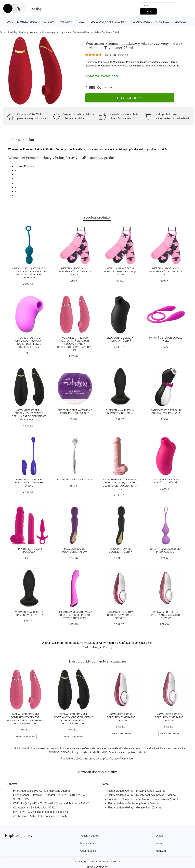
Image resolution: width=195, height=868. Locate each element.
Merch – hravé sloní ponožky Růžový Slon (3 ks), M (120, 269)
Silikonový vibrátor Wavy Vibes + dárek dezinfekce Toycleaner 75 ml (75, 613)
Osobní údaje (88, 848)
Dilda (82, 22)
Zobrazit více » (175, 69)
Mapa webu (87, 841)
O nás (159, 833)
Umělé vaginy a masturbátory (109, 22)
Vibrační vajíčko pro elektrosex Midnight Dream (29, 480)
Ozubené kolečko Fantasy (75, 477)
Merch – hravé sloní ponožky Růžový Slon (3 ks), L (166, 269)
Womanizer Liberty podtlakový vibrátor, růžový (166, 613)
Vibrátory (67, 22)
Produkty (13, 32)
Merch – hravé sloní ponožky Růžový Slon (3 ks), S (75, 269)
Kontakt (160, 841)
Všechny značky (90, 833)
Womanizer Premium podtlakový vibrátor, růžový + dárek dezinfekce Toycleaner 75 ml (75, 341)
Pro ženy (24, 32)
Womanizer (135, 69)
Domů (10, 22)
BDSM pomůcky (141, 22)
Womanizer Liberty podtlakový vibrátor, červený (120, 613)
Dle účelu (181, 22)
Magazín (161, 848)
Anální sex (162, 22)
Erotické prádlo (27, 22)
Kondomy (49, 22)
